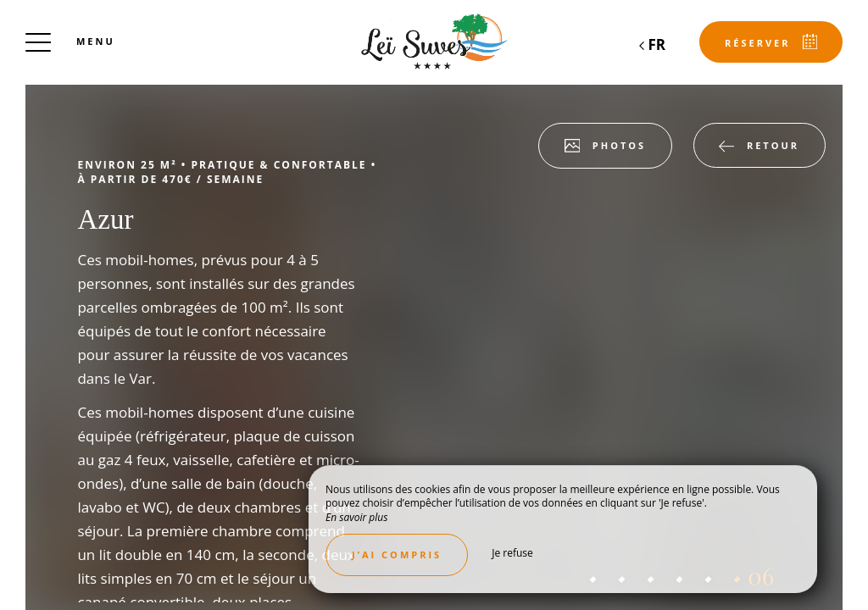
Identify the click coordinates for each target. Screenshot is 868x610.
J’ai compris (397, 555)
